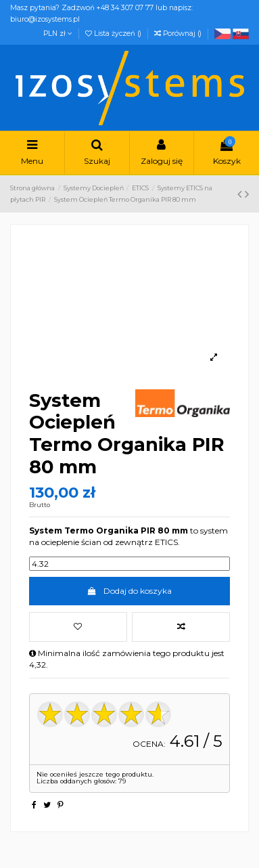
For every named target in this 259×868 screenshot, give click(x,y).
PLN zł (58, 34)
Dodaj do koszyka (129, 591)
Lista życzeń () (114, 34)
